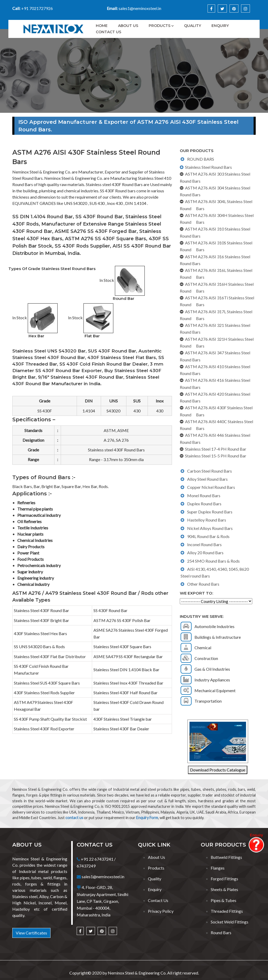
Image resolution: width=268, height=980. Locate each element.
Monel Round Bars (204, 495)
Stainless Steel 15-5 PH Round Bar (216, 456)
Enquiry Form (147, 818)
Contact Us (108, 32)
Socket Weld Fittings (230, 922)
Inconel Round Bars (204, 544)
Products (160, 26)
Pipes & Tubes (224, 900)
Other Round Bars (203, 584)
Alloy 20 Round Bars (205, 553)
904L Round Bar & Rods (208, 536)
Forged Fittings (224, 879)
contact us (74, 818)
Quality (192, 26)
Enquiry (220, 26)
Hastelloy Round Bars (207, 520)
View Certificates (31, 933)
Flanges (218, 868)
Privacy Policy (161, 911)
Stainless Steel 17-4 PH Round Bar (216, 449)
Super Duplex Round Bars (210, 512)
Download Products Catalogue (218, 770)
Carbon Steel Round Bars (210, 471)
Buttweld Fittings (226, 857)
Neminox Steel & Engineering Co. (137, 973)
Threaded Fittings (227, 911)
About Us (128, 26)
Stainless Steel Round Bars (208, 167)
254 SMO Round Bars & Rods (213, 561)
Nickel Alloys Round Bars (210, 528)
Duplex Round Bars (204, 504)
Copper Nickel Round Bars (211, 487)
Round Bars (221, 933)
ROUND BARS (201, 159)
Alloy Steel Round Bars (207, 479)
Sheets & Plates (224, 889)
